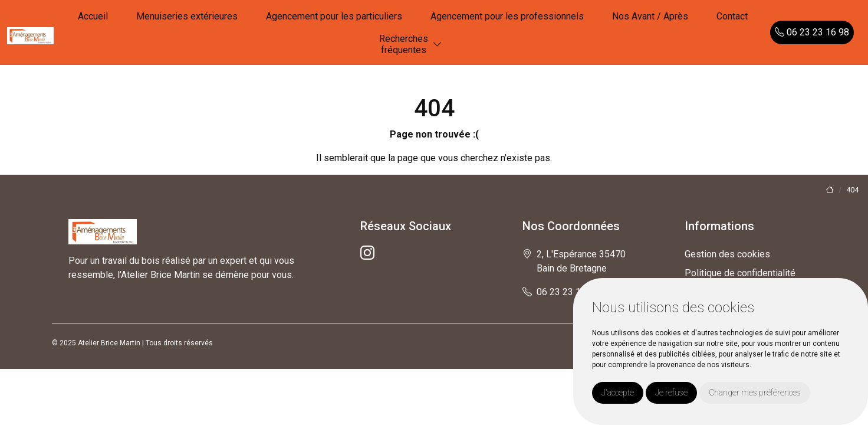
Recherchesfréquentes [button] (404, 44)
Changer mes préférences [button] (755, 393)
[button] (438, 45)
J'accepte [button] (618, 393)
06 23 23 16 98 (812, 32)
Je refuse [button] (671, 393)
